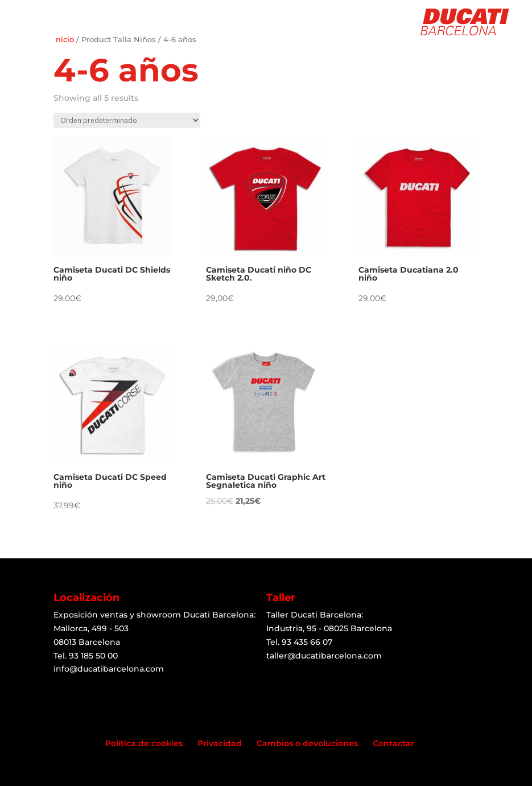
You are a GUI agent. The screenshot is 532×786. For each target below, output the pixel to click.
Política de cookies (144, 743)
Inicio (64, 40)
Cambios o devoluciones (307, 743)
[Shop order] (127, 120)
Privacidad (220, 743)
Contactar (393, 743)
